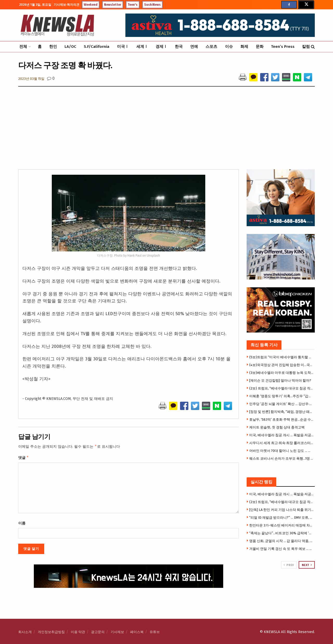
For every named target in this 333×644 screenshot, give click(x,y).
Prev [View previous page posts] (289, 565)
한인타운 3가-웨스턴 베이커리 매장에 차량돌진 (281, 525)
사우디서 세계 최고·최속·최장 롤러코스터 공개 (281, 443)
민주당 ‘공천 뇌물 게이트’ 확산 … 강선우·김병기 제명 (281, 404)
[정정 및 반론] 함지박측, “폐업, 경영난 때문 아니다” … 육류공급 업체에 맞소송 (281, 412)
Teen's (133, 5)
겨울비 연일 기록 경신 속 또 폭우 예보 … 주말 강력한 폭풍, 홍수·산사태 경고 (281, 549)
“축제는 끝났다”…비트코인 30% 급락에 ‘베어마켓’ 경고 (281, 533)
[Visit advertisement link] (281, 588)
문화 (260, 47)
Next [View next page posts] (307, 565)
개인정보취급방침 (51, 632)
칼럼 (306, 47)
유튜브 (155, 632)
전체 (23, 47)
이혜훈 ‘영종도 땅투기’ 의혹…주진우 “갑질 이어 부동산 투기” (281, 396)
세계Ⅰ (142, 47)
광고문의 (98, 632)
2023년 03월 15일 (31, 79)
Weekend (91, 5)
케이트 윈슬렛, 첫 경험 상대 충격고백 (277, 427)
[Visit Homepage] (57, 25)
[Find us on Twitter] (306, 5)
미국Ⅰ (123, 47)
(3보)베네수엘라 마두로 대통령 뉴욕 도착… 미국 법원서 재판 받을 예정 (281, 373)
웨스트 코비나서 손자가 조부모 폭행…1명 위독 (281, 458)
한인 (53, 47)
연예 (194, 47)
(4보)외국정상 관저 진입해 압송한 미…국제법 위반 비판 (281, 365)
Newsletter (113, 5)
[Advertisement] (166, 130)
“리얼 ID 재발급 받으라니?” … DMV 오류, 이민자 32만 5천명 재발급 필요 (281, 518)
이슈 (229, 47)
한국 (179, 47)
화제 (244, 47)
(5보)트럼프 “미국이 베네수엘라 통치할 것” (281, 357)
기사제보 (117, 632)
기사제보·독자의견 (66, 5)
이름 (22, 524)
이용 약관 (78, 632)
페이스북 (137, 632)
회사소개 (25, 632)
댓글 (24, 458)
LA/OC (70, 47)
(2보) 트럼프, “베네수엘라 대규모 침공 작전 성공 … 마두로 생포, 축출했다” (281, 388)
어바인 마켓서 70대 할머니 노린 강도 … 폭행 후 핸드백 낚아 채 (281, 451)
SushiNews (152, 5)
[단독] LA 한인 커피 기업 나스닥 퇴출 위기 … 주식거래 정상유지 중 (281, 510)
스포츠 (211, 47)
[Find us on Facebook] (289, 5)
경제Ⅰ (161, 47)
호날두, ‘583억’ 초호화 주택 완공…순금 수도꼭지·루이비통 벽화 (281, 419)
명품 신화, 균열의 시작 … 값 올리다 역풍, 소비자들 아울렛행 (281, 541)
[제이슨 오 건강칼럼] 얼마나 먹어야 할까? (280, 380)
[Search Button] (313, 47)
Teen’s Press (283, 47)
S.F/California (97, 47)
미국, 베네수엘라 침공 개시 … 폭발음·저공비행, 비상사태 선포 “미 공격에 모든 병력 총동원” (281, 435)
